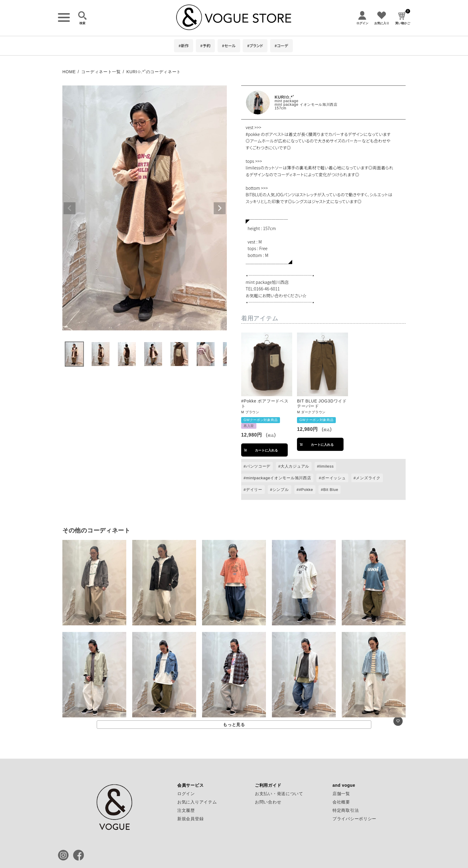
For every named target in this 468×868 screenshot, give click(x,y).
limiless (327, 466)
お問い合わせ (268, 802)
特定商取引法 (346, 810)
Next (220, 208)
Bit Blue (331, 490)
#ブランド (255, 46)
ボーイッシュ (333, 478)
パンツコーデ (258, 466)
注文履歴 (186, 810)
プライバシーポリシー (354, 819)
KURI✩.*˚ (284, 97)
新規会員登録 (190, 819)
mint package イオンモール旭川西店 (306, 105)
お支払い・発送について (279, 794)
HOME (69, 72)
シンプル (281, 490)
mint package (287, 101)
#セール (229, 46)
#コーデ (281, 46)
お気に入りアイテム (197, 802)
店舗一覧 (341, 794)
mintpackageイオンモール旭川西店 (278, 478)
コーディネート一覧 (101, 72)
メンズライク (368, 478)
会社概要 (341, 802)
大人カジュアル (295, 466)
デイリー (254, 490)
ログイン (186, 794)
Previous (70, 208)
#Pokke (306, 490)
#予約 (205, 46)
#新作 (184, 46)
